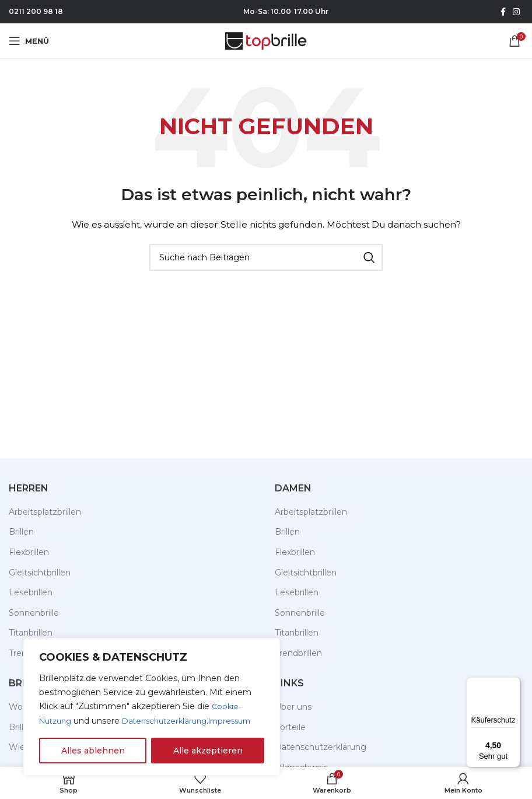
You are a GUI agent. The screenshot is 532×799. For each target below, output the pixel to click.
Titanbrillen (297, 633)
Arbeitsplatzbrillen (45, 512)
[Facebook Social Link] (503, 12)
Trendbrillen (298, 653)
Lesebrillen (31, 592)
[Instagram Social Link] (516, 12)
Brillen (21, 532)
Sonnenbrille (34, 613)
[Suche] (266, 257)
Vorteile (290, 727)
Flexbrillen (29, 552)
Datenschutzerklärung (115, 721)
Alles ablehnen (93, 751)
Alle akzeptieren (208, 751)
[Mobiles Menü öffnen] (29, 41)
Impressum (186, 721)
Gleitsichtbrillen (40, 573)
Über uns (293, 707)
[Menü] (513, 684)
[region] (152, 700)
